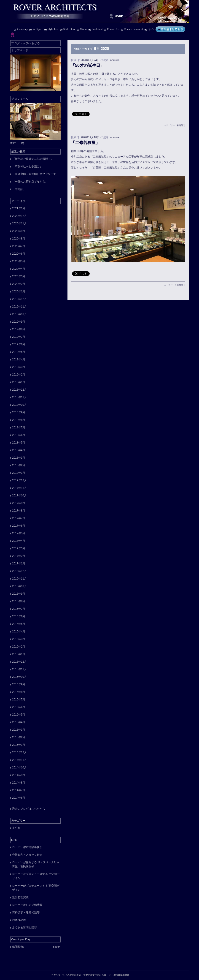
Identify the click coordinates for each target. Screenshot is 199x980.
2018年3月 (19, 458)
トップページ (20, 50)
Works (82, 29)
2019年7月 (19, 337)
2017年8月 (19, 511)
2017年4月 (19, 541)
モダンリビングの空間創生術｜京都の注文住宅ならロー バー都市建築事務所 (99, 11)
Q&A (149, 29)
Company (21, 29)
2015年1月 (19, 745)
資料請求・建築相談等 (26, 912)
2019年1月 (19, 382)
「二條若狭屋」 (85, 143)
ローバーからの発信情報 (27, 905)
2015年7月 (19, 700)
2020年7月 (19, 246)
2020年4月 (19, 269)
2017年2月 (19, 556)
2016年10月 (19, 586)
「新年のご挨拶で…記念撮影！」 (33, 159)
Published (95, 29)
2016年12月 (19, 571)
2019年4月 (19, 359)
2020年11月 (19, 223)
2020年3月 (19, 276)
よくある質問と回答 (24, 928)
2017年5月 (19, 533)
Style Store (68, 29)
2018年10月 (19, 405)
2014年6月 (19, 798)
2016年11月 (19, 579)
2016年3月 (19, 639)
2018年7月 (19, 427)
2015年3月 (19, 730)
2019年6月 (19, 344)
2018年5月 (19, 443)
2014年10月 (19, 768)
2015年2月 (19, 737)
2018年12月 (19, 390)
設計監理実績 (20, 897)
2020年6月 (19, 254)
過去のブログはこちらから (29, 809)
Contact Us (112, 29)
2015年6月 (19, 707)
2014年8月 (19, 783)
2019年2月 (19, 375)
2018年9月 (19, 412)
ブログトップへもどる (26, 43)
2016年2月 (19, 647)
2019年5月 (19, 352)
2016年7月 (19, 609)
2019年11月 (19, 307)
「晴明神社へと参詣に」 (27, 166)
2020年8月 (19, 239)
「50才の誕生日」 (88, 65)
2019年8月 (19, 329)
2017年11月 (19, 488)
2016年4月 (19, 632)
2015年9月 (19, 684)
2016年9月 (19, 594)
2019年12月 (19, 299)
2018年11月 (19, 397)
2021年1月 (19, 208)
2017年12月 (19, 480)
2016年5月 (19, 624)
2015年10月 (19, 677)
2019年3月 (19, 367)
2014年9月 (19, 775)
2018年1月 (19, 473)
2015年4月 (19, 722)
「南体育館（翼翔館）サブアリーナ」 (35, 174)
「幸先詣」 (19, 189)
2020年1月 (19, 291)
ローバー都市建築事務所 (27, 847)
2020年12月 (19, 216)
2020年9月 (19, 231)
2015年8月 (19, 692)
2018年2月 (19, 465)
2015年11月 (19, 669)
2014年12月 (19, 752)
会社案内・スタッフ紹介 (27, 855)
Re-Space (36, 29)
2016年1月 (19, 654)
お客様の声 (19, 920)
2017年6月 (19, 526)
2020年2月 (19, 284)
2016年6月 (19, 616)
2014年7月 (19, 790)
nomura (115, 60)
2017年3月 (19, 548)
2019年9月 (19, 322)
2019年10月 (19, 314)
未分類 (180, 125)
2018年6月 (19, 435)
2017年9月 (19, 503)
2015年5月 (19, 715)
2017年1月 (19, 563)
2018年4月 (19, 450)
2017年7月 (19, 518)
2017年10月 (19, 495)
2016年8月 (19, 601)
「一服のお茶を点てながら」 (30, 182)
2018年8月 (19, 420)
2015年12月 (19, 662)
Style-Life (51, 29)
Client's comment (132, 29)
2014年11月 (19, 760)
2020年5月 (19, 261)
